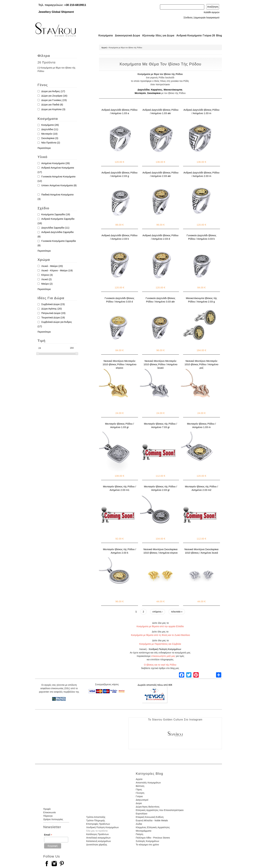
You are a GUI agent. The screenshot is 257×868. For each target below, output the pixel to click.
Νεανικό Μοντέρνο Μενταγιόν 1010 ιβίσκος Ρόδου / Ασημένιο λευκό (160, 364)
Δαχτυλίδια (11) (50, 129)
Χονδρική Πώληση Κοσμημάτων (165, 649)
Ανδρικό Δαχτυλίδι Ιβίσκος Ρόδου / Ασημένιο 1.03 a (119, 111)
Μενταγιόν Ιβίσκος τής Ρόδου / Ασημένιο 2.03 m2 (201, 488)
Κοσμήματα (105, 35)
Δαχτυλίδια (144, 90)
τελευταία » (177, 612)
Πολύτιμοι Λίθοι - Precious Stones (153, 838)
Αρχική (104, 48)
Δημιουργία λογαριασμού (207, 18)
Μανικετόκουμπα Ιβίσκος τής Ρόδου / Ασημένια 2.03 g (201, 300)
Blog (219, 35)
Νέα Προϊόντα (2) (51, 143)
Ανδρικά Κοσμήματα (188, 35)
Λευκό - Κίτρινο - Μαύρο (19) (57, 270)
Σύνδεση (188, 18)
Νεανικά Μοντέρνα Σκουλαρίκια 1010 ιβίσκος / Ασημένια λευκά (201, 551)
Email (48, 835)
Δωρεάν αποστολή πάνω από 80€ (155, 685)
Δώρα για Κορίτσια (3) (53, 109)
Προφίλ (47, 809)
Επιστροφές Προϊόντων (98, 824)
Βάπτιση (140, 786)
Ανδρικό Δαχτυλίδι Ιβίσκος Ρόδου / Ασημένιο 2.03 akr (160, 174)
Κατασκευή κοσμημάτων (99, 841)
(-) (39, 68)
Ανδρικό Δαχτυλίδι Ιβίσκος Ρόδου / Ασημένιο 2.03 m (201, 174)
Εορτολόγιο (141, 814)
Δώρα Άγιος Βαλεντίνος (148, 807)
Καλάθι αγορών (212, 12)
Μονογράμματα (143, 831)
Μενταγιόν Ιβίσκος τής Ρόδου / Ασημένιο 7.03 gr (160, 425)
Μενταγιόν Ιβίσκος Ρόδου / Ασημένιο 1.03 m (201, 425)
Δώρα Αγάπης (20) (52, 309)
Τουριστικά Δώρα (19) (53, 317)
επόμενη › (158, 612)
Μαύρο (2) (47, 284)
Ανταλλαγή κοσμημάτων (98, 838)
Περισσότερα (44, 148)
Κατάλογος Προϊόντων (98, 834)
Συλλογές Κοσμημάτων (147, 841)
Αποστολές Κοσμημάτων (148, 783)
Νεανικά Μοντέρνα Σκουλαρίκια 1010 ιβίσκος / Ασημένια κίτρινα (160, 551)
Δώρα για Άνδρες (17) (53, 91)
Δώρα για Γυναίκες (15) (54, 100)
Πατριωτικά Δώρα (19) (53, 313)
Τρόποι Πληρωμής (96, 820)
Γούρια (139, 796)
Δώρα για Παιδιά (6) (52, 105)
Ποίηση (139, 834)
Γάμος (139, 789)
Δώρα (139, 803)
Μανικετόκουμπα (173, 90)
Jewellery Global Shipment (56, 12)
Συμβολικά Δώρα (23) (53, 304)
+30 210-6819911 (75, 5)
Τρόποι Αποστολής (96, 817)
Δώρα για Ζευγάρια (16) (54, 96)
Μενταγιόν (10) (49, 134)
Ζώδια (139, 824)
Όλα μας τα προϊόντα (97, 831)
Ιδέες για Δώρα (164, 35)
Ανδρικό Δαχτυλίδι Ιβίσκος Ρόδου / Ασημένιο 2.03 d (160, 237)
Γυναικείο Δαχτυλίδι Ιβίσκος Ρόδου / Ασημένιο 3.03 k (202, 237)
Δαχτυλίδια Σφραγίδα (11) (55, 228)
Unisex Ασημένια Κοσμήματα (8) (59, 185)
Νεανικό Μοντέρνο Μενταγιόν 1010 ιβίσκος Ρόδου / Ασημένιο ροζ (201, 364)
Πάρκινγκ (48, 816)
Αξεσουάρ (147, 35)
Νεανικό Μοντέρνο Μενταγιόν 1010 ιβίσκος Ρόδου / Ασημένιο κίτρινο (119, 364)
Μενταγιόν (140, 93)
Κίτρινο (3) (47, 275)
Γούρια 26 (208, 35)
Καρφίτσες (157, 90)
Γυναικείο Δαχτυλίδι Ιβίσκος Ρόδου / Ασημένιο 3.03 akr (161, 300)
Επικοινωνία (49, 812)
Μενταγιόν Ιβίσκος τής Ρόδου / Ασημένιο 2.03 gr (160, 488)
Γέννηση (140, 793)
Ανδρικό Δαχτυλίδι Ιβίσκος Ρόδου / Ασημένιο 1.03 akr (160, 111)
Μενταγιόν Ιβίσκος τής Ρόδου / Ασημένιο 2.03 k (119, 551)
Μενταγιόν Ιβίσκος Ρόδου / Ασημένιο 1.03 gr (119, 425)
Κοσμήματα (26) (50, 125)
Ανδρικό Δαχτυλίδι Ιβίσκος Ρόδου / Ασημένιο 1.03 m (201, 111)
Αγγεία (139, 779)
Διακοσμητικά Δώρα (126, 35)
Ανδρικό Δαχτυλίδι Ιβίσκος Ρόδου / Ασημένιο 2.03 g (119, 174)
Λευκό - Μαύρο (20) (52, 266)
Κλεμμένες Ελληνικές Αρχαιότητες (153, 827)
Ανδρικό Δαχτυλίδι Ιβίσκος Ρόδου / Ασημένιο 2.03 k (119, 237)
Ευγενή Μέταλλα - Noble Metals (152, 820)
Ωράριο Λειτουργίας (53, 819)
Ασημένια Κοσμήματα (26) (56, 163)
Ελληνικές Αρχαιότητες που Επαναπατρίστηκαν (160, 810)
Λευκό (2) (46, 279)
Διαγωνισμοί (142, 800)
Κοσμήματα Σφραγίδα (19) (56, 214)
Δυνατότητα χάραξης (97, 845)
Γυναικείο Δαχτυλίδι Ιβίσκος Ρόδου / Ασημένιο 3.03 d (120, 300)
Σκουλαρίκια (154, 93)
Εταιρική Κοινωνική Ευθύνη (150, 817)
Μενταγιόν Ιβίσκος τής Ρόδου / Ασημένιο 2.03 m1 (119, 488)
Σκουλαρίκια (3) (50, 138)
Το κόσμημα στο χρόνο (147, 845)
